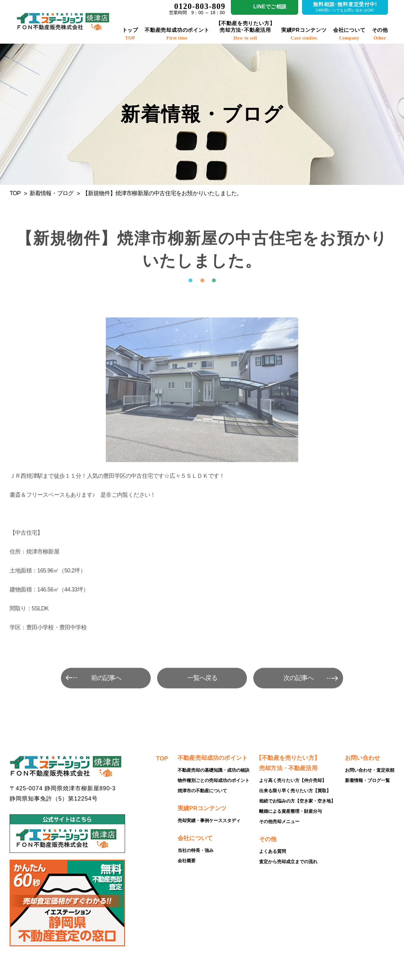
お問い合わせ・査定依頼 (370, 770)
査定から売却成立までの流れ (288, 862)
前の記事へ (106, 689)
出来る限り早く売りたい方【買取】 (295, 791)
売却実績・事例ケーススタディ (209, 820)
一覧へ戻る (202, 689)
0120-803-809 (200, 6)
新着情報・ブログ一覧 (367, 780)
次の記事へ (299, 689)
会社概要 (187, 861)
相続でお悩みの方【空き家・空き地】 (297, 801)
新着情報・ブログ (52, 193)
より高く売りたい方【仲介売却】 (293, 780)
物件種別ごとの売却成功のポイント (214, 780)
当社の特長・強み (196, 850)
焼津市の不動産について (202, 791)
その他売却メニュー (279, 821)
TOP (15, 193)
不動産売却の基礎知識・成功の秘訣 (214, 770)
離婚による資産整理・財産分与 (290, 811)
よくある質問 (273, 851)
